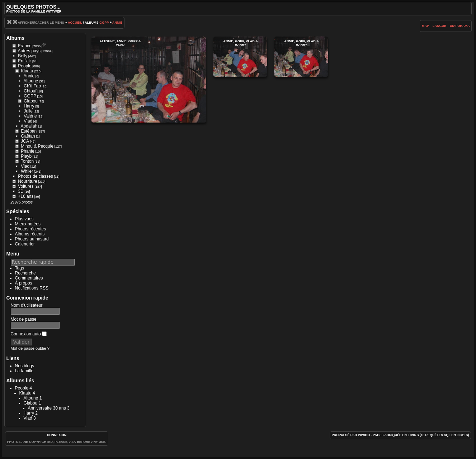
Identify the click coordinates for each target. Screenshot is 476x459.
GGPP (104, 23)
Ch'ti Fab (32, 86)
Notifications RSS (32, 288)
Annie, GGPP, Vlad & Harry (240, 57)
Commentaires (29, 278)
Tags (20, 268)
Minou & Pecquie (37, 146)
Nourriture (27, 181)
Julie (28, 111)
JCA (25, 141)
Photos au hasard (32, 239)
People (25, 66)
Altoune (31, 81)
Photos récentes (31, 229)
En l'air (24, 61)
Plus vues (24, 219)
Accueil (75, 23)
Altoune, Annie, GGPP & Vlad (149, 80)
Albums (16, 38)
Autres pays (29, 51)
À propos (24, 283)
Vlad (28, 121)
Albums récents (30, 234)
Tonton (27, 161)
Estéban (29, 131)
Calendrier (25, 244)
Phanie (27, 151)
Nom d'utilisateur (27, 305)
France (25, 46)
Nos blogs (25, 366)
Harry (29, 106)
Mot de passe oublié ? (30, 348)
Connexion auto (29, 334)
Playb (26, 156)
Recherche (25, 273)
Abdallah (29, 126)
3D (21, 191)
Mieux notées (28, 224)
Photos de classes (35, 176)
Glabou (31, 101)
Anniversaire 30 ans (47, 408)
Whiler (27, 171)
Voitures (26, 186)
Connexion (57, 435)
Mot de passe (24, 319)
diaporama (460, 26)
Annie (117, 23)
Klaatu (27, 71)
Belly (23, 56)
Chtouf (30, 91)
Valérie (30, 116)
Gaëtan (28, 136)
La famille (24, 371)
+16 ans (26, 196)
